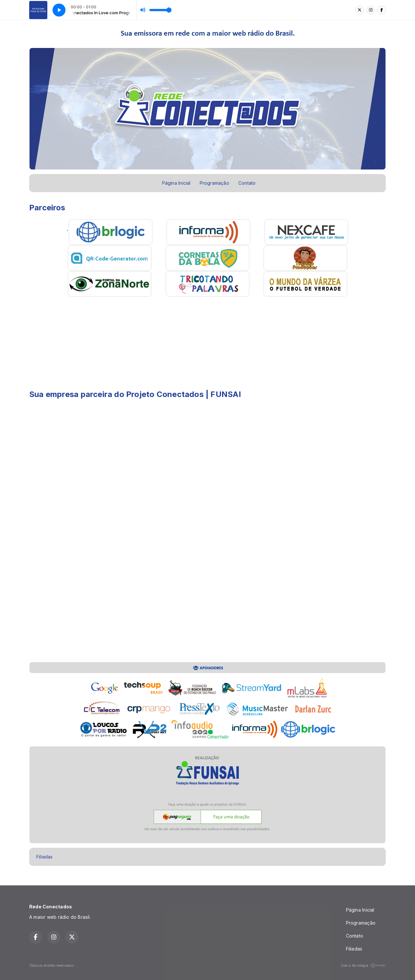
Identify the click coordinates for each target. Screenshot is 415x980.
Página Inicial (176, 183)
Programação (214, 183)
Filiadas (45, 857)
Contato (247, 183)
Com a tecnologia (363, 965)
